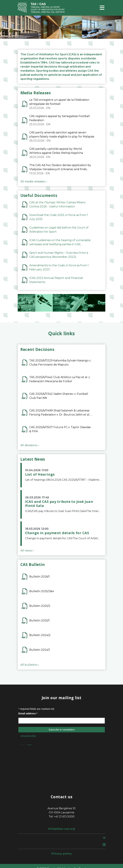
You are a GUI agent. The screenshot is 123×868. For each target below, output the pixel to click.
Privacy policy (62, 854)
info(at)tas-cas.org (61, 829)
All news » (27, 551)
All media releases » (34, 181)
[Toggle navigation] (102, 8)
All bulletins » (30, 665)
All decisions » (30, 445)
